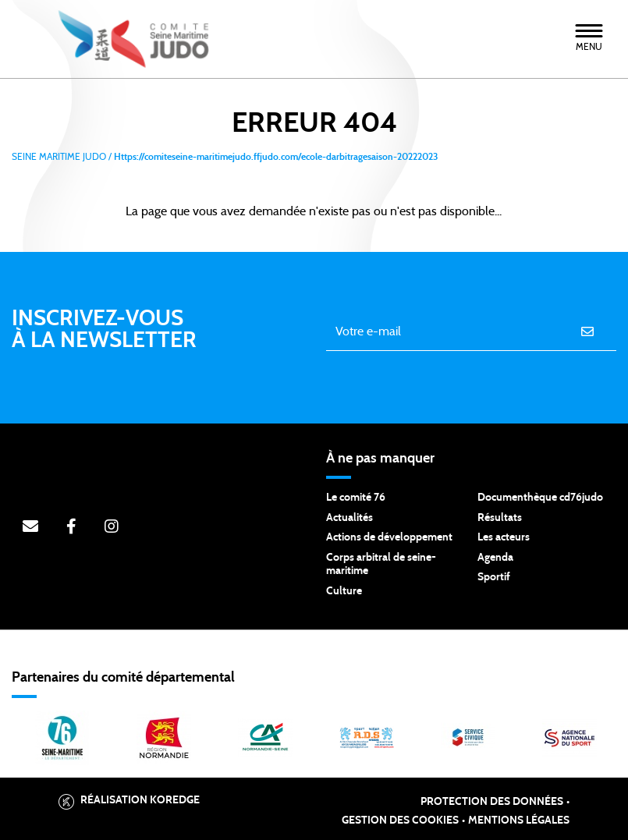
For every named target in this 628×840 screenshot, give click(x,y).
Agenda (495, 558)
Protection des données (492, 802)
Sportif (494, 577)
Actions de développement (389, 537)
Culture (344, 591)
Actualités (349, 518)
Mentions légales (519, 821)
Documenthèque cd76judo (540, 498)
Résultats (500, 518)
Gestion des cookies (400, 821)
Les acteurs (504, 537)
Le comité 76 (356, 498)
